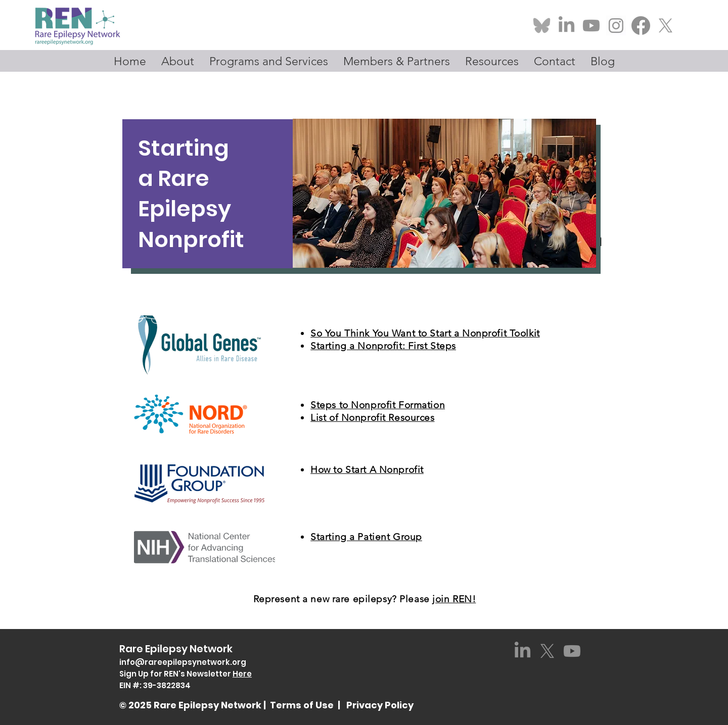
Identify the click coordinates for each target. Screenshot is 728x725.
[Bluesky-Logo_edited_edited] (542, 26)
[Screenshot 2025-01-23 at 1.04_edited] (616, 26)
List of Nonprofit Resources (372, 418)
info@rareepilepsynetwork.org (183, 662)
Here (242, 674)
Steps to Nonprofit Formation (378, 405)
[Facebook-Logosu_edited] (641, 26)
